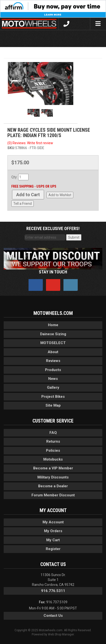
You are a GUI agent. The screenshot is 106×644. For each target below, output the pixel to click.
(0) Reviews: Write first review (30, 143)
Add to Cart (28, 195)
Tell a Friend (23, 204)
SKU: (11, 148)
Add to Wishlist (60, 195)
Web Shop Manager (61, 634)
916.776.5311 (53, 591)
